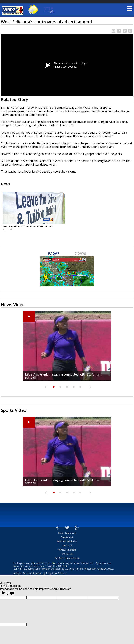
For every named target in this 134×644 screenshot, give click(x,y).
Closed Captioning (67, 533)
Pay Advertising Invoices (67, 558)
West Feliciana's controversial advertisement (28, 226)
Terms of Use (67, 554)
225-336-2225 (86, 563)
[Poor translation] (10, 593)
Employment (67, 537)
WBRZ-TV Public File (67, 541)
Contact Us (67, 546)
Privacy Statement (67, 550)
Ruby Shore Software (56, 573)
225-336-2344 (60, 566)
